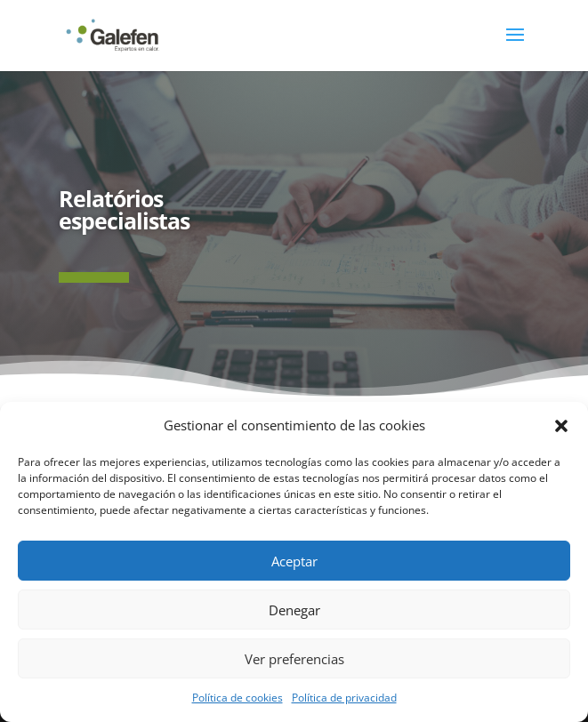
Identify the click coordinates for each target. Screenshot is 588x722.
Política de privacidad (344, 698)
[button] (561, 426)
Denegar (294, 610)
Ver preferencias (294, 659)
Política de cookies (238, 698)
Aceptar (294, 561)
